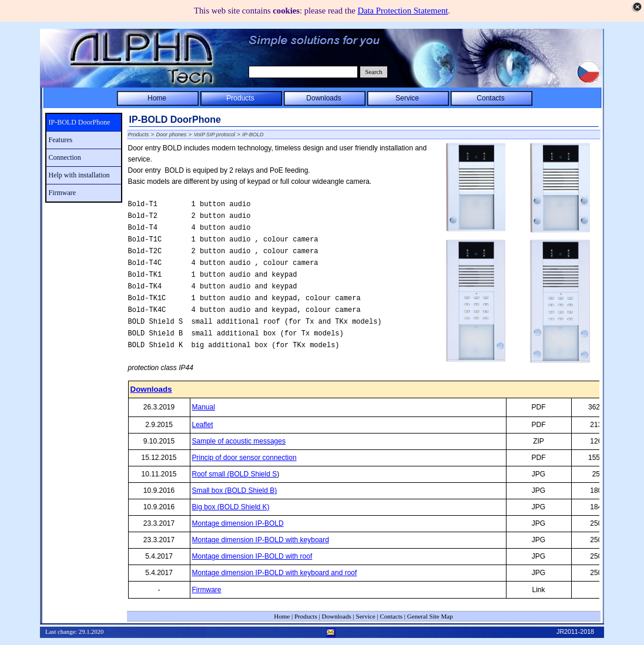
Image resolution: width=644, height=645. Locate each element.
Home (282, 616)
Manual (204, 407)
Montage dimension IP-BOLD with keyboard (261, 540)
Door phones (172, 135)
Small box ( (235, 491)
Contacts (391, 616)
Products (139, 135)
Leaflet (203, 425)
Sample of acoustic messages (239, 441)
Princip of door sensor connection (244, 458)
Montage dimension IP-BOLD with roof (252, 556)
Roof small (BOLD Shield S (235, 474)
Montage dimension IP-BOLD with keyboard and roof (275, 573)
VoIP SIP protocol (214, 135)
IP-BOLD (253, 135)
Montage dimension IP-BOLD (238, 523)
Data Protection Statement (402, 11)
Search (374, 72)
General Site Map (430, 616)
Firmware (207, 590)
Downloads (151, 389)
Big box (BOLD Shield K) (231, 507)
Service (366, 616)
